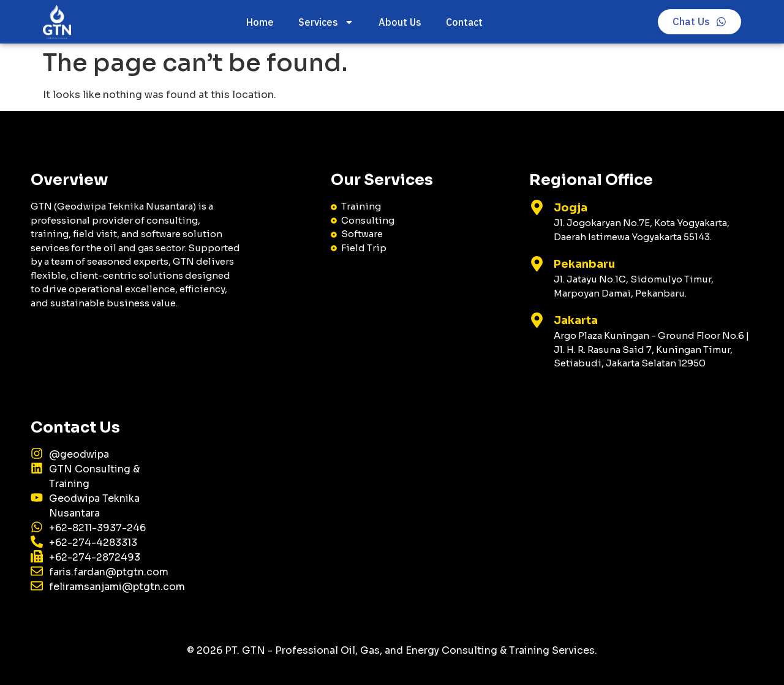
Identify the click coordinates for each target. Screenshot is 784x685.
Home (260, 22)
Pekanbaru (584, 264)
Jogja (571, 208)
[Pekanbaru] (537, 264)
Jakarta (576, 320)
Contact (464, 22)
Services (326, 22)
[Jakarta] (537, 320)
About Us (400, 22)
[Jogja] (537, 207)
